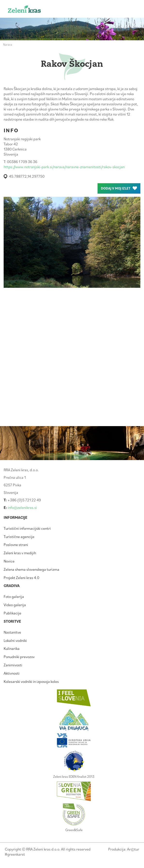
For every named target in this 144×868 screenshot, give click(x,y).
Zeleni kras (32, 10)
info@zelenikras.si (22, 507)
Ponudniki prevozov (19, 657)
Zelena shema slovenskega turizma (31, 569)
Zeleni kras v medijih (20, 553)
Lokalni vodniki (15, 640)
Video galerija (15, 605)
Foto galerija (14, 596)
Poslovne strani (16, 545)
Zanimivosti (13, 665)
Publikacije (12, 613)
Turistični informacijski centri (27, 528)
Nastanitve (12, 632)
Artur (133, 849)
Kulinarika (12, 648)
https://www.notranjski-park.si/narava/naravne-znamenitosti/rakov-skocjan (64, 167)
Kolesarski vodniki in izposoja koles (31, 681)
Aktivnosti (12, 673)
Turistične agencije (19, 537)
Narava (8, 44)
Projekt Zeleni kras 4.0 (21, 578)
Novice (9, 561)
